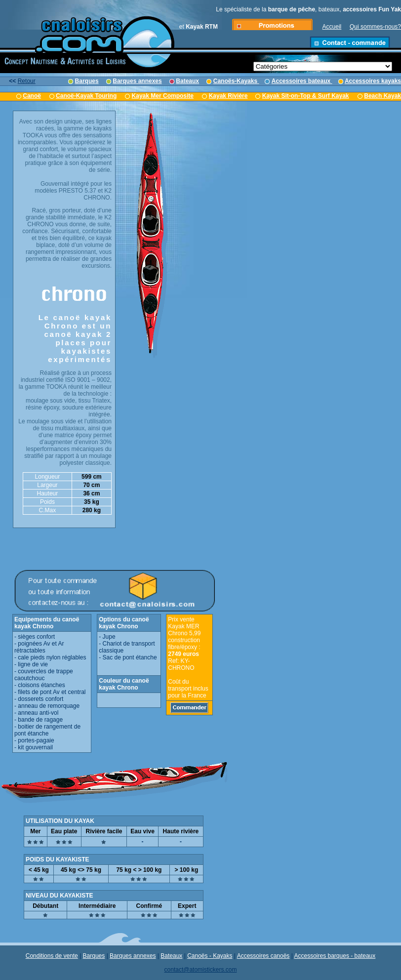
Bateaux (171, 956)
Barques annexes (133, 956)
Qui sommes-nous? (375, 27)
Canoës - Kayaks (210, 956)
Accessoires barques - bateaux (335, 956)
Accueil (332, 27)
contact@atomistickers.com (201, 970)
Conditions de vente (52, 956)
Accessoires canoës (263, 956)
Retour (27, 81)
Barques (94, 956)
